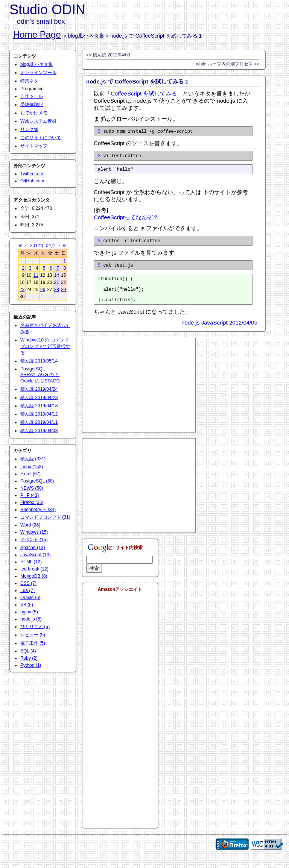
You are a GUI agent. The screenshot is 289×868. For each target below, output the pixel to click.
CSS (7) (28, 583)
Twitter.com (32, 174)
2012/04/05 (243, 334)
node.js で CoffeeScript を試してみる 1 (137, 81)
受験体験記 (32, 105)
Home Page (37, 34)
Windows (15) (34, 532)
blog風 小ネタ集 (37, 64)
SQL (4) (28, 651)
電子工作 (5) (33, 643)
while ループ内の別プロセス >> (228, 64)
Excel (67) (30, 474)
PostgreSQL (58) (37, 481)
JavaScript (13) (36, 555)
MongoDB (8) (34, 576)
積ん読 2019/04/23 (39, 398)
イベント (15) (34, 540)
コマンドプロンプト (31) (45, 517)
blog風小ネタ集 (86, 36)
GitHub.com (32, 181)
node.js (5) (31, 619)
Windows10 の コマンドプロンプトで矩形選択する (45, 346)
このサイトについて (41, 138)
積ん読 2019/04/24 (39, 389)
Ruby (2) (29, 658)
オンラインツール (38, 73)
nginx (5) (29, 612)
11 (36, 275)
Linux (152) (32, 467)
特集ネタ (29, 81)
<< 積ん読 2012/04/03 (108, 55)
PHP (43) (30, 495)
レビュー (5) (33, 635)
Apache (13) (33, 548)
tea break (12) (34, 569)
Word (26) (30, 525)
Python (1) (31, 665)
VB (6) (27, 605)
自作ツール (32, 96)
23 (22, 290)
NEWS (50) (32, 488)
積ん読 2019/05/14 (39, 361)
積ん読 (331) (33, 459)
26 (43, 290)
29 (63, 290)
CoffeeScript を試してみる (144, 93)
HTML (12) (31, 562)
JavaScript (214, 334)
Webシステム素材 (38, 121)
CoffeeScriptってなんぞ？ (126, 221)
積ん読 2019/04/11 (39, 422)
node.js (190, 334)
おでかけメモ (34, 113)
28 (57, 290)
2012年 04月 (43, 246)
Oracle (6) (30, 598)
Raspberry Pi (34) (38, 510)
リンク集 (29, 129)
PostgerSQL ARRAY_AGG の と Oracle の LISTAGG (40, 375)
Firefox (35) (32, 502)
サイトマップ (34, 146)
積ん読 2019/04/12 (39, 414)
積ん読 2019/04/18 (39, 406)
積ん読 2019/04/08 (39, 431)
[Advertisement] (139, 396)
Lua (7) (27, 590)
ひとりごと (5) (35, 627)
